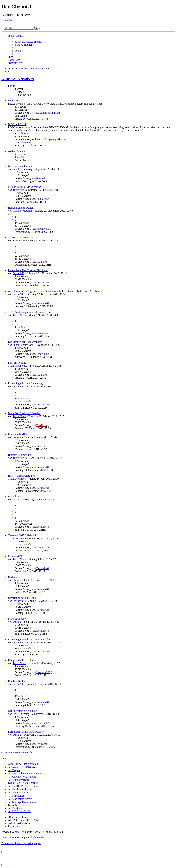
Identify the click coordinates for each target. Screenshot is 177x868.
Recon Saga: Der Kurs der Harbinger (28, 270)
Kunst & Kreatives (18, 79)
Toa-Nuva (42, 262)
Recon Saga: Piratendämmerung (25, 383)
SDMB (17, 240)
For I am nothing (17, 363)
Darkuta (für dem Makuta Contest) (27, 732)
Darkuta (17, 437)
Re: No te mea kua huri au (46, 113)
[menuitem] (28, 42)
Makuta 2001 (15, 556)
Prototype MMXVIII (19, 434)
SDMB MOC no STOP (21, 237)
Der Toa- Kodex (17, 681)
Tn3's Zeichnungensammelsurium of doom (31, 312)
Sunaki (23, 116)
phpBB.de (38, 838)
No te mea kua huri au (20, 166)
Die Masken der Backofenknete (25, 342)
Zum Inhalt (7, 21)
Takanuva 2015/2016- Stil (22, 535)
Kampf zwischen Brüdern (22, 660)
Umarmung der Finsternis (22, 598)
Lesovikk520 (43, 354)
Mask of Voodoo (17, 619)
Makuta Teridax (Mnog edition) (49, 139)
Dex (15, 714)
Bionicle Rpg (15, 496)
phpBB (19, 832)
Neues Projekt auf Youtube (22, 711)
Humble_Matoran (22, 211)
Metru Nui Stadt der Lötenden (24, 413)
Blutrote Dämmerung (19, 455)
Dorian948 (18, 273)
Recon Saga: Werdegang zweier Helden (29, 639)
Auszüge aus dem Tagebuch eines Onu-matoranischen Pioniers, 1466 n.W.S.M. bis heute (56, 291)
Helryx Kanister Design (21, 208)
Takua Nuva (26, 143)
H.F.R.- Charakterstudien (21, 476)
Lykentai (17, 500)
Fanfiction (14, 101)
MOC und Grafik (17, 124)
